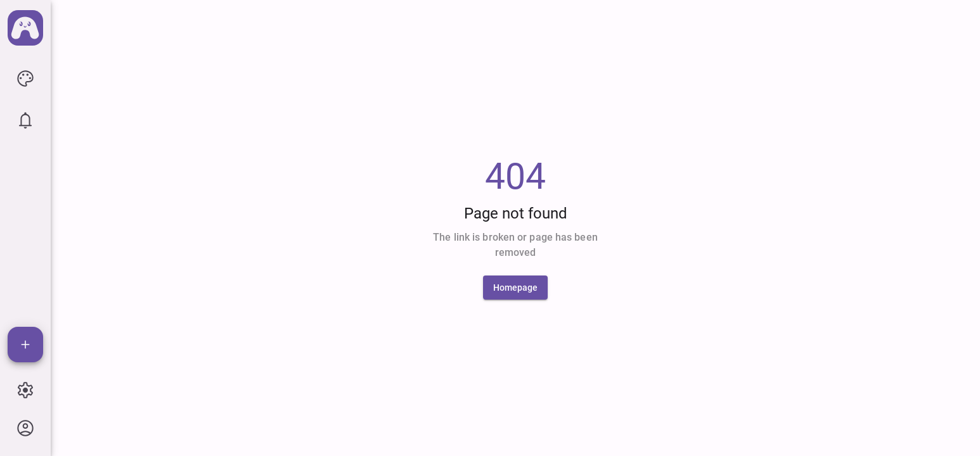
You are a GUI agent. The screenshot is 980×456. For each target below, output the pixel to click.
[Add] (25, 345)
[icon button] (25, 79)
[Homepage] (516, 288)
